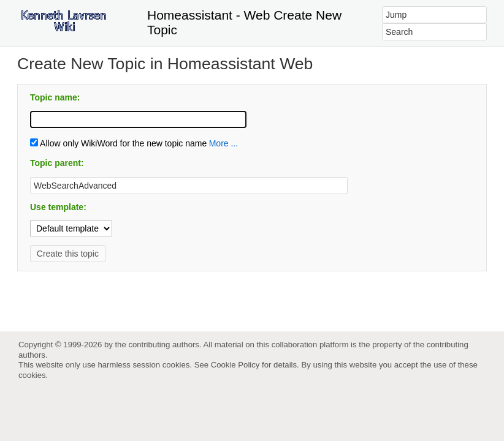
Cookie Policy (235, 365)
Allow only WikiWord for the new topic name (118, 143)
